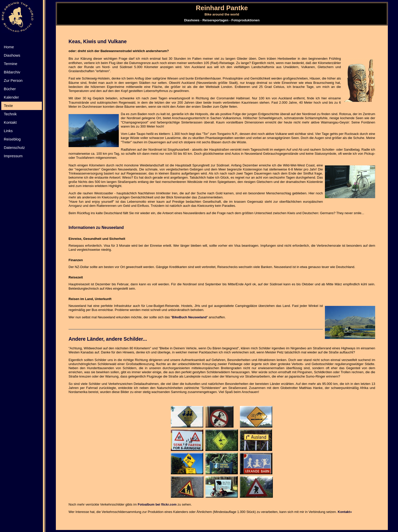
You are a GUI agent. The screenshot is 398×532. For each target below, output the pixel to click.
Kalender (11, 97)
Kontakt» (345, 512)
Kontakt (10, 122)
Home (9, 47)
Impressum (13, 156)
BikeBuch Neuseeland (189, 317)
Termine (11, 64)
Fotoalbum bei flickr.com (157, 504)
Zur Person (13, 80)
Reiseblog (12, 139)
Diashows (12, 55)
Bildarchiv (12, 72)
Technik (10, 114)
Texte (8, 106)
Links (8, 131)
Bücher (10, 89)
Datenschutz (14, 147)
